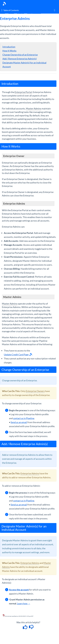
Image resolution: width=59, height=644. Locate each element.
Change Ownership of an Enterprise (20, 55)
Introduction (9, 47)
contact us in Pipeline (24, 418)
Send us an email (19, 422)
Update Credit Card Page (16, 355)
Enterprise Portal (23, 92)
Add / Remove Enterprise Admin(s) (20, 59)
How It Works (9, 51)
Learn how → (24, 603)
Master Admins (34, 109)
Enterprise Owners (35, 391)
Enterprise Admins (30, 473)
